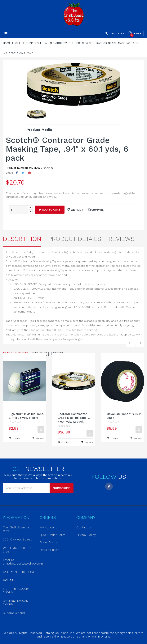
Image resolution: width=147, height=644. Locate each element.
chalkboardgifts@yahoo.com (23, 563)
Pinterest (29, 173)
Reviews (122, 239)
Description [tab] (22, 239)
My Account (48, 527)
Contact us (84, 527)
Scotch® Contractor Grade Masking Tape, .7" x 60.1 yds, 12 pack (75, 418)
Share (17, 173)
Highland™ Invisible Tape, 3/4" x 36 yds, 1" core (26, 416)
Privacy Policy (86, 535)
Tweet (23, 173)
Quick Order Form (52, 535)
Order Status (49, 542)
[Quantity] (19, 210)
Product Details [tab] (75, 239)
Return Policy (49, 550)
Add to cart (50, 210)
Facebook (109, 486)
